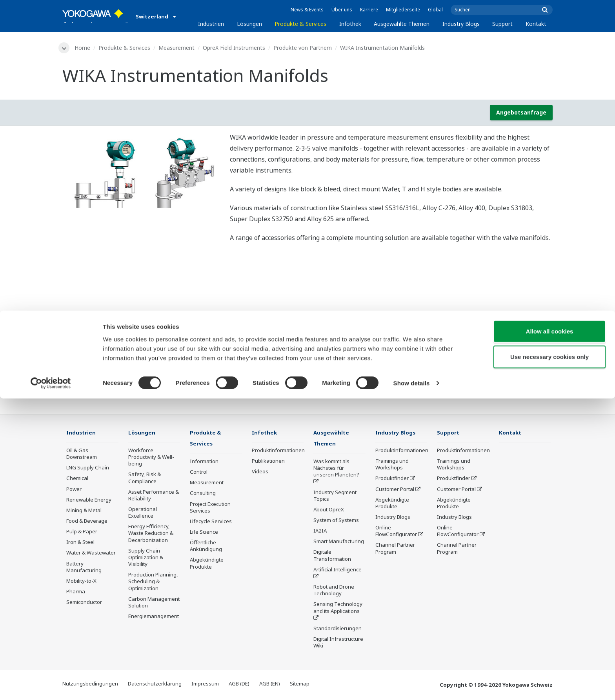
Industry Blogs (461, 24)
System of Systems (336, 522)
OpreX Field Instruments (236, 48)
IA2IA (320, 532)
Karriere (369, 10)
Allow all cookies (550, 632)
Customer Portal (395, 490)
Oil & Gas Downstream (82, 455)
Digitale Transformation (332, 557)
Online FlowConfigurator (396, 532)
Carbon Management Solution (154, 603)
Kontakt (536, 24)
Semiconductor (84, 603)
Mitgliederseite (403, 10)
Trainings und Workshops (392, 465)
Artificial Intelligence (338, 571)
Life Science (204, 533)
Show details (412, 685)
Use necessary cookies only (549, 658)
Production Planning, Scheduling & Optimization (153, 582)
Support (502, 24)
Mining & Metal (84, 511)
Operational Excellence (143, 514)
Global (435, 10)
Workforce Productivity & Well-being (151, 458)
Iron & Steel (80, 543)
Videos (260, 473)
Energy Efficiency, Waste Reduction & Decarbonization (151, 534)
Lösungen (249, 24)
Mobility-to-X (81, 582)
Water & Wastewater (91, 554)
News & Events (307, 10)
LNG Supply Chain (88, 469)
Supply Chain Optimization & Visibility (146, 558)
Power (74, 490)
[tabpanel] (140, 171)
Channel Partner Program (395, 549)
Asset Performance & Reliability (154, 496)
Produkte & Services (300, 24)
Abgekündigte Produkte (207, 565)
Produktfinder (392, 479)
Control (199, 473)
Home (84, 48)
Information (204, 463)
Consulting (203, 495)
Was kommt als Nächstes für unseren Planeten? (336, 469)
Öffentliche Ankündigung (206, 547)
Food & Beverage (87, 522)
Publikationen (268, 462)
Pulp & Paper (82, 533)
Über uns (342, 10)
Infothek (350, 24)
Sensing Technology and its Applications (338, 609)
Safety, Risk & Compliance (145, 479)
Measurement (178, 48)
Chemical (77, 479)
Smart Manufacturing (339, 543)
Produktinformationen (278, 451)
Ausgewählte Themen (402, 24)
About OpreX (329, 511)
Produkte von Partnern (304, 48)
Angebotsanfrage (521, 113)
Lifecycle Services (211, 523)
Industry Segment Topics (335, 497)
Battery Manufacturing (84, 568)
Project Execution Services (210, 508)
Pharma (76, 593)
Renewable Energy (89, 501)
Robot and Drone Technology (334, 592)
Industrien (211, 24)
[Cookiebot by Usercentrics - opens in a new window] (51, 685)
